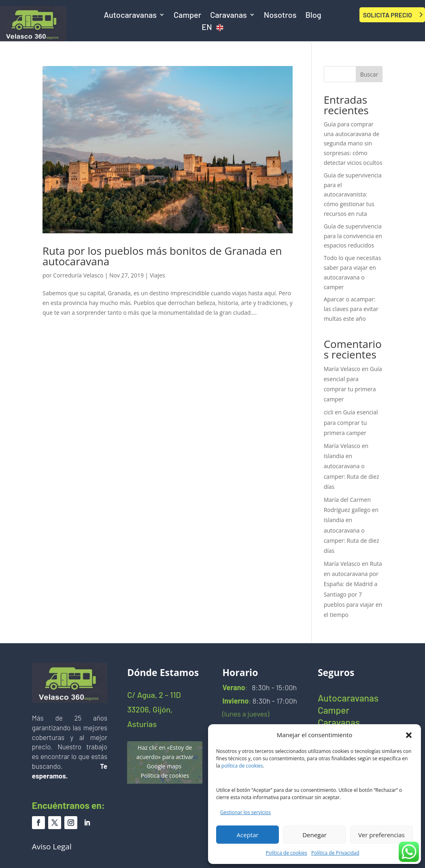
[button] (409, 735)
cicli (329, 412)
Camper (187, 16)
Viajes (157, 275)
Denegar (314, 835)
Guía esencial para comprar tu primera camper (351, 422)
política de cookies (242, 766)
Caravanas (228, 16)
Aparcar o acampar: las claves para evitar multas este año (351, 309)
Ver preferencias (381, 835)
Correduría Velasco (78, 275)
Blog (313, 16)
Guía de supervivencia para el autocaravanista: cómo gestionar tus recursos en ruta (353, 194)
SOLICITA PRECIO (388, 15)
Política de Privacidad (335, 853)
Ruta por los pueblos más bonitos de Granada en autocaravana (162, 256)
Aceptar (248, 835)
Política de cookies (287, 853)
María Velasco (342, 369)
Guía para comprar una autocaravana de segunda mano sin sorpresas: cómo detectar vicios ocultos (353, 143)
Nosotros (280, 16)
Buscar (369, 74)
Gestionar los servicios (245, 812)
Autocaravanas (130, 16)
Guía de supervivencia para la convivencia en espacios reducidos (353, 236)
